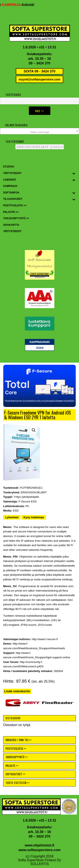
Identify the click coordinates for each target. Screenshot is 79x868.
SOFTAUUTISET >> (15, 774)
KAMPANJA (17, 5)
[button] (39, 386)
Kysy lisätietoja (34, 517)
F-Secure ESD (28, 501)
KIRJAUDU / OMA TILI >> (19, 740)
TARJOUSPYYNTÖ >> (17, 757)
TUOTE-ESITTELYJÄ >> (17, 783)
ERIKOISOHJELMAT (34, 492)
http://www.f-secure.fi (45, 639)
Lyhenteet (12, 517)
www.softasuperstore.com (39, 850)
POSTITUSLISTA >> (16, 748)
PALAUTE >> (12, 765)
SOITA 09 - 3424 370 (39, 71)
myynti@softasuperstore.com (39, 79)
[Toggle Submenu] (74, 173)
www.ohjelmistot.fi (39, 845)
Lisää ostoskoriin (17, 691)
